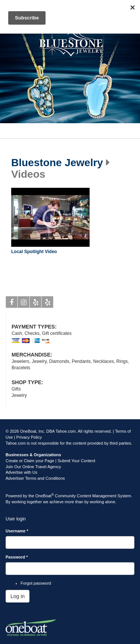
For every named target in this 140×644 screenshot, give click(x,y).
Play (52, 218)
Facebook (12, 304)
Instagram (24, 304)
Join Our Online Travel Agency (33, 467)
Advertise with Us (21, 472)
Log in (18, 596)
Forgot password (36, 583)
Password (17, 557)
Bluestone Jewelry (57, 163)
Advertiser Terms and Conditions (35, 478)
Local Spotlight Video (34, 252)
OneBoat (45, 496)
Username (17, 531)
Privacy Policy (29, 437)
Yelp (36, 304)
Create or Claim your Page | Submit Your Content (50, 461)
